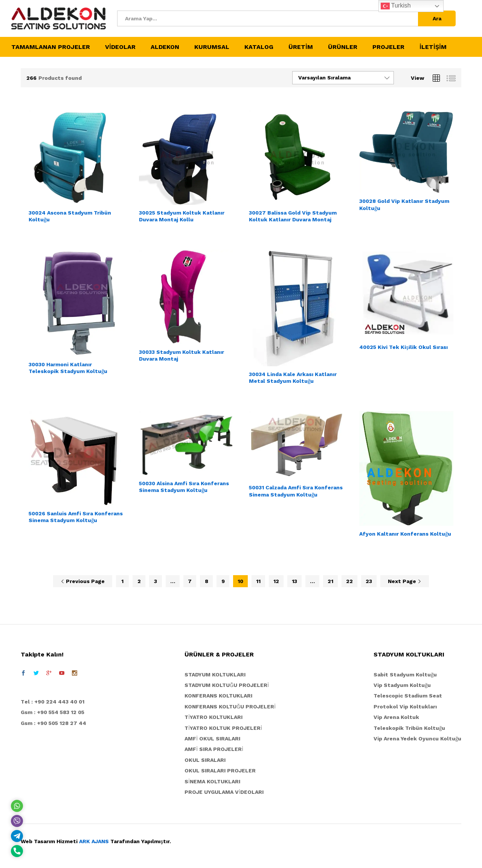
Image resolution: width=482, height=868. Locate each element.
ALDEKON (165, 47)
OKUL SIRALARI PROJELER (220, 771)
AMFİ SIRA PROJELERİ (214, 749)
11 (258, 581)
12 (276, 581)
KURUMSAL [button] (212, 47)
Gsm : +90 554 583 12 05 (53, 712)
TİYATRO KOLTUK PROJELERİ (223, 728)
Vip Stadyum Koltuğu (402, 685)
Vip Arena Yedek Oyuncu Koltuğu (417, 739)
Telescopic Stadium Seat (408, 696)
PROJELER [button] (388, 47)
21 (330, 581)
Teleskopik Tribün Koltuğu (409, 728)
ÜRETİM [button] (301, 47)
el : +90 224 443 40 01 (54, 702)
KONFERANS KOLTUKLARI (218, 696)
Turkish (396, 6)
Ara (437, 18)
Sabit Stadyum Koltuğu (405, 675)
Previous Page (83, 581)
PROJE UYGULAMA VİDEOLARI (224, 792)
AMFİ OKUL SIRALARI (212, 739)
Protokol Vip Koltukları (405, 707)
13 (294, 581)
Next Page (405, 581)
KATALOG (259, 47)
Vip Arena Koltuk (396, 717)
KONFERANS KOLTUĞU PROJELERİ (230, 707)
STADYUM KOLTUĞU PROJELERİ (227, 685)
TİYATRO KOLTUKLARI (214, 717)
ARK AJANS (94, 841)
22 (349, 581)
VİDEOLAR (120, 47)
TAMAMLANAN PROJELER (51, 47)
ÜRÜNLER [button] (343, 47)
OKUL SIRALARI (205, 760)
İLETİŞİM (433, 47)
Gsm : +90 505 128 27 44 (53, 723)
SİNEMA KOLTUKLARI (212, 781)
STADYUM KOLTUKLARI (215, 675)
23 (369, 581)
